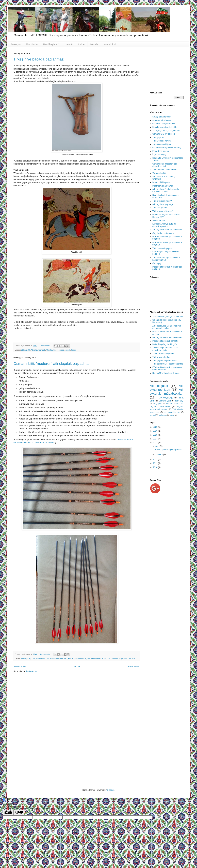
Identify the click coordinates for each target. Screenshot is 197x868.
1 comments (45, 346)
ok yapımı (123, 658)
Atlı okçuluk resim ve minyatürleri (167, 337)
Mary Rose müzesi (161, 151)
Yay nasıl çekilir (159, 173)
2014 (156, 439)
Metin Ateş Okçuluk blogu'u (165, 344)
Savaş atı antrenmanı (162, 117)
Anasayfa (16, 44)
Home (77, 667)
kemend (153, 415)
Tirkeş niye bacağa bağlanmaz (39, 59)
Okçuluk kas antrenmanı (163, 233)
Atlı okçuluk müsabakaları (57, 658)
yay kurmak (163, 415)
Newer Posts (20, 667)
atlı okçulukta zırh (172, 412)
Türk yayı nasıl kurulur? (163, 211)
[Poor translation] (19, 813)
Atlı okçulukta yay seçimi (163, 204)
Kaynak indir (110, 44)
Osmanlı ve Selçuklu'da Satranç (167, 148)
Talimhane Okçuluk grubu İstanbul (168, 316)
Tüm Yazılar (32, 44)
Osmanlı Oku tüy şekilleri (164, 134)
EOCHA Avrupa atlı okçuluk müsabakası (84, 658)
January (159, 454)
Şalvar (172, 415)
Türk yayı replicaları (161, 357)
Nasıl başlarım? (51, 44)
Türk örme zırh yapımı (162, 248)
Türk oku (131, 658)
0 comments (45, 654)
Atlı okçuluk (51, 350)
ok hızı (107, 658)
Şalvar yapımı (159, 220)
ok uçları (114, 658)
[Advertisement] (167, 69)
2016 (156, 431)
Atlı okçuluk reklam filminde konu (167, 230)
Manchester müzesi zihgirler (165, 127)
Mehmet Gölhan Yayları (163, 186)
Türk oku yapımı (160, 208)
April (158, 446)
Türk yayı (179, 401)
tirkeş (74, 350)
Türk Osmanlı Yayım (161, 141)
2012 (156, 459)
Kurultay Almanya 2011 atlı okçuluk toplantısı (164, 225)
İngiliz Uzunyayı (159, 155)
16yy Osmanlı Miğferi (162, 144)
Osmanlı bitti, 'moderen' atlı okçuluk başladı (165, 165)
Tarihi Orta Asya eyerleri (163, 354)
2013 (156, 443)
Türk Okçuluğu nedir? (162, 201)
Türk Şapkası (158, 137)
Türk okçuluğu (165, 398)
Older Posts (134, 667)
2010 (156, 467)
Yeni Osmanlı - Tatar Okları (164, 170)
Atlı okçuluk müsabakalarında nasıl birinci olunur (166, 190)
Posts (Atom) (32, 671)
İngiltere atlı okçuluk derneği (165, 341)
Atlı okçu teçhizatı (38, 350)
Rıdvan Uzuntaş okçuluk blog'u (166, 373)
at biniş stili (26, 350)
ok (102, 658)
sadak (68, 350)
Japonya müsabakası (162, 120)
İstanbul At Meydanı (161, 182)
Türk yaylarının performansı (165, 360)
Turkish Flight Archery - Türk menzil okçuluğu (165, 349)
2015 (156, 435)
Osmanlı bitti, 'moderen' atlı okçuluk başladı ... (51, 364)
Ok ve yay (157, 263)
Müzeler (94, 44)
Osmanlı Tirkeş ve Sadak (164, 124)
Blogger (111, 790)
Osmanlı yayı (165, 401)
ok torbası (60, 350)
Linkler (82, 44)
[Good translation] (8, 813)
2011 (156, 463)
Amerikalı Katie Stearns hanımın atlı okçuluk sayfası (167, 327)
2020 (156, 427)
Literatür (69, 44)
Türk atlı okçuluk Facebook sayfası (168, 364)
